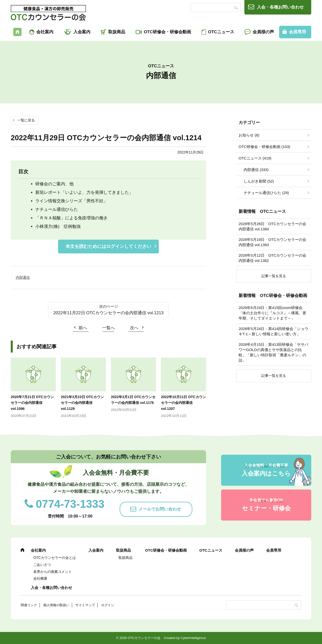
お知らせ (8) (249, 135)
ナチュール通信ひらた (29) (266, 193)
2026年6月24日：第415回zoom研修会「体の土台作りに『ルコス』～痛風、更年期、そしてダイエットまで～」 (272, 313)
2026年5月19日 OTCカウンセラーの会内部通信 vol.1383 (272, 242)
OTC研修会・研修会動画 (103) (264, 147)
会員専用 (297, 32)
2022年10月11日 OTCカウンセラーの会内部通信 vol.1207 (184, 403)
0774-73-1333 (70, 504)
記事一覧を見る (274, 276)
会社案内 (45, 32)
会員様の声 (263, 32)
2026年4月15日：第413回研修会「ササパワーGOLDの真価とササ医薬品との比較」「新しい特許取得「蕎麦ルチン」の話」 (273, 352)
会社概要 (40, 578)
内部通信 (23, 277)
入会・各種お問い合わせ (280, 7)
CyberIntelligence (193, 638)
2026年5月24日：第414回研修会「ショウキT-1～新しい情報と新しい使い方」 (273, 331)
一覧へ (109, 328)
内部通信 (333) (256, 170)
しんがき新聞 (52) (259, 181)
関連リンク (29, 605)
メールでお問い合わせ (160, 509)
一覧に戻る (26, 120)
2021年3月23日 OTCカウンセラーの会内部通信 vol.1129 (82, 403)
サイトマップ (85, 605)
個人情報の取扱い (56, 605)
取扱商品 (117, 32)
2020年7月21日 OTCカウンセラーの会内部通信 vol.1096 (32, 403)
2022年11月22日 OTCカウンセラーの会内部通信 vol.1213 (108, 313)
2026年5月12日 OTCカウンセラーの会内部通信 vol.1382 (272, 258)
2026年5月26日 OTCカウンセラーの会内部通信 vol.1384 (272, 226)
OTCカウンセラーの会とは (55, 558)
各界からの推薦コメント (53, 572)
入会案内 (82, 32)
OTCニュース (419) (255, 158)
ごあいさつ (42, 565)
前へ (83, 328)
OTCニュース (221, 32)
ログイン (108, 605)
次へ (134, 328)
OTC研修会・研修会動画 (167, 32)
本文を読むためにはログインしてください (108, 246)
